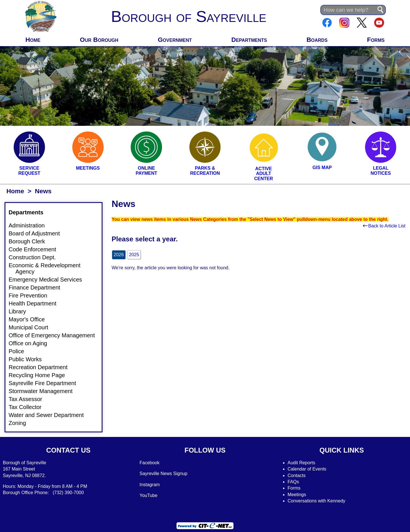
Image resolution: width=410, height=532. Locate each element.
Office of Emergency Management (55, 335)
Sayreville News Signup (163, 474)
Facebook (149, 463)
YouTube (148, 495)
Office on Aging (31, 343)
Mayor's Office (30, 319)
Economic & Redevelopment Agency (48, 268)
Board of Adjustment (38, 233)
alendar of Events (309, 469)
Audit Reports (301, 463)
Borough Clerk (30, 241)
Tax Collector (28, 407)
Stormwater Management (44, 391)
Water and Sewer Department (50, 415)
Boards (317, 40)
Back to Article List (384, 226)
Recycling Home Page (40, 375)
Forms (376, 40)
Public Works (28, 359)
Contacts (297, 475)
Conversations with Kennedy (316, 501)
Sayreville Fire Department (46, 383)
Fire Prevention (31, 295)
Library (21, 311)
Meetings (297, 495)
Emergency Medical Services (49, 280)
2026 (119, 255)
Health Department (36, 303)
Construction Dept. (36, 257)
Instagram (150, 485)
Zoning (21, 423)
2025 (134, 255)
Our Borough (99, 40)
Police (20, 351)
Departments (249, 40)
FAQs (293, 482)
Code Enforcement (36, 249)
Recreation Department (41, 367)
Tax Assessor (29, 399)
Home (33, 40)
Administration (30, 225)
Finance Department (38, 287)
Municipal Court (32, 327)
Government (175, 40)
